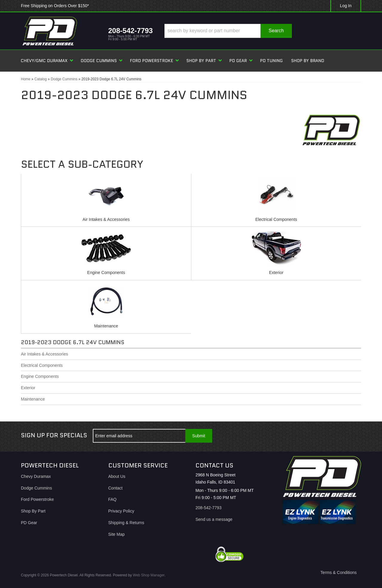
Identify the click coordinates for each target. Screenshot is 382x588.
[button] (228, 31)
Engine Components (106, 273)
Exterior (276, 273)
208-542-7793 (208, 508)
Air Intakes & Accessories (106, 219)
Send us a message (214, 519)
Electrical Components (276, 219)
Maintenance (106, 326)
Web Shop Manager (149, 575)
